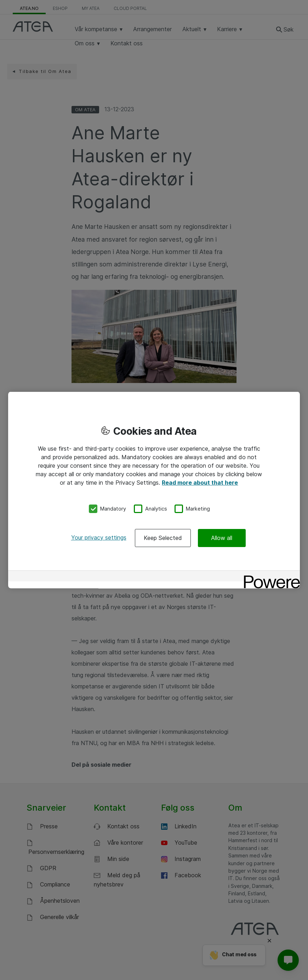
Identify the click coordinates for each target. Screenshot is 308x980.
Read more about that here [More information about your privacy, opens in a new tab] (200, 483)
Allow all (222, 537)
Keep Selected (163, 537)
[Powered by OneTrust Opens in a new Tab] (269, 577)
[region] (154, 490)
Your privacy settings (99, 537)
